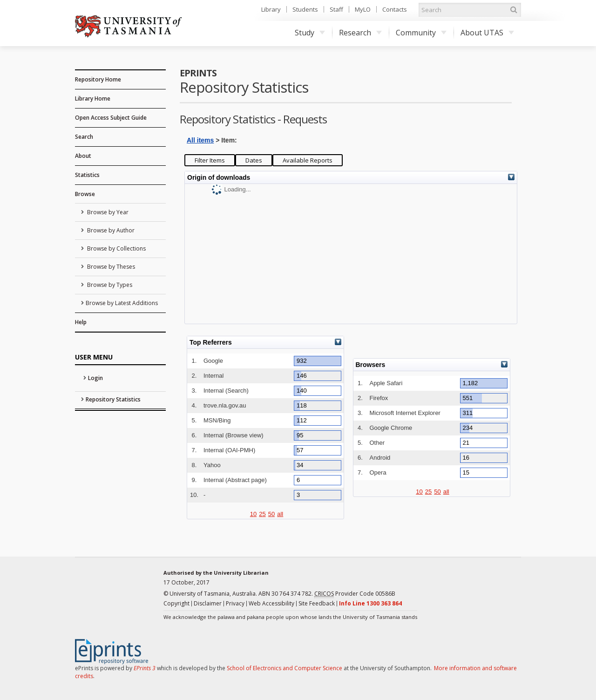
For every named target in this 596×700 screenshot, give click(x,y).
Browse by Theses (110, 267)
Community (421, 33)
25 (262, 514)
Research (360, 33)
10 (253, 514)
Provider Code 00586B (355, 594)
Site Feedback (317, 603)
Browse (85, 194)
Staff (336, 9)
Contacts (395, 9)
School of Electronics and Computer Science (284, 668)
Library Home (93, 99)
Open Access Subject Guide (111, 118)
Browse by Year (107, 212)
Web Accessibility (271, 603)
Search (84, 137)
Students (305, 9)
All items (200, 140)
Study (310, 33)
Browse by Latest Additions (122, 303)
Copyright (176, 603)
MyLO (363, 9)
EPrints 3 (145, 668)
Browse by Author (110, 230)
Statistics (87, 175)
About (83, 156)
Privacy (235, 603)
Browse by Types (109, 285)
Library (271, 9)
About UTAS (487, 33)
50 (271, 514)
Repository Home (98, 79)
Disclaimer (208, 603)
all (280, 514)
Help (81, 322)
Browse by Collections (116, 248)
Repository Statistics (113, 399)
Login (95, 378)
